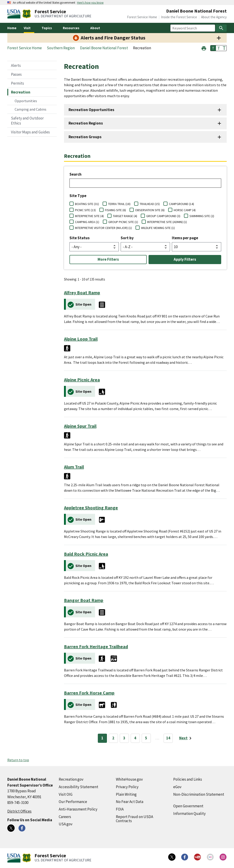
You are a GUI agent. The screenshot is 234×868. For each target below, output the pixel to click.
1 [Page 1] (102, 738)
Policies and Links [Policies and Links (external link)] (188, 779)
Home (12, 28)
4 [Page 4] (135, 738)
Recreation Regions (86, 123)
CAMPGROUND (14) (181, 204)
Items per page (185, 238)
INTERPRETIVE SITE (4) (89, 216)
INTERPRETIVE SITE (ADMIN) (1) (167, 222)
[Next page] (186, 738)
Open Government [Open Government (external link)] (188, 806)
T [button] (213, 48)
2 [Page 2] (113, 738)
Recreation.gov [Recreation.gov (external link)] (71, 779)
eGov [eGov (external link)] (177, 787)
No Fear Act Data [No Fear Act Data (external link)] (130, 802)
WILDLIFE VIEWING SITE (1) (158, 228)
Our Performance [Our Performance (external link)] (73, 802)
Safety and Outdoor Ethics (27, 121)
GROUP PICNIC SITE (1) (123, 222)
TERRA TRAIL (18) (119, 204)
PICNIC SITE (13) (85, 210)
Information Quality (189, 813)
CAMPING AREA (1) (87, 222)
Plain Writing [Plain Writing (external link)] (126, 794)
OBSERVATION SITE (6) (150, 210)
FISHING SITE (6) (115, 210)
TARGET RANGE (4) (125, 216)
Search (76, 174)
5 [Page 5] (146, 738)
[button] (204, 48)
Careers (65, 817)
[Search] (221, 28)
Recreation (21, 92)
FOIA (120, 809)
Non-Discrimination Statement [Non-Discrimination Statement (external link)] (199, 794)
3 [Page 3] (124, 738)
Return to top (18, 760)
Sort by (127, 238)
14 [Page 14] (168, 738)
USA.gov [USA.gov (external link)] (66, 824)
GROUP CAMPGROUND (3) (163, 216)
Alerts (16, 65)
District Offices (19, 811)
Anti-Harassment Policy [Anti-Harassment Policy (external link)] (78, 809)
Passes (16, 74)
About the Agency (214, 17)
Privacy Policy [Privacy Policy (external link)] (127, 787)
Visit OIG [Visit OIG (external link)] (66, 794)
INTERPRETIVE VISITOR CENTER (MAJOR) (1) (103, 228)
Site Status (80, 238)
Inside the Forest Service (179, 17)
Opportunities (26, 101)
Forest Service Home (142, 17)
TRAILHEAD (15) (150, 204)
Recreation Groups (85, 137)
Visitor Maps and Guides (30, 132)
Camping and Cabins (31, 109)
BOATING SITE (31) (87, 204)
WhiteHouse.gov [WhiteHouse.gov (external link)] (129, 779)
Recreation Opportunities (91, 110)
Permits (17, 83)
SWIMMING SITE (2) (202, 216)
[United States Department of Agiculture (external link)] (15, 14)
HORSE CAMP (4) (185, 210)
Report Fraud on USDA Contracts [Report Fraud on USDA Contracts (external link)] (134, 819)
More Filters (108, 259)
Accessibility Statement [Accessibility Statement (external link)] (78, 787)
